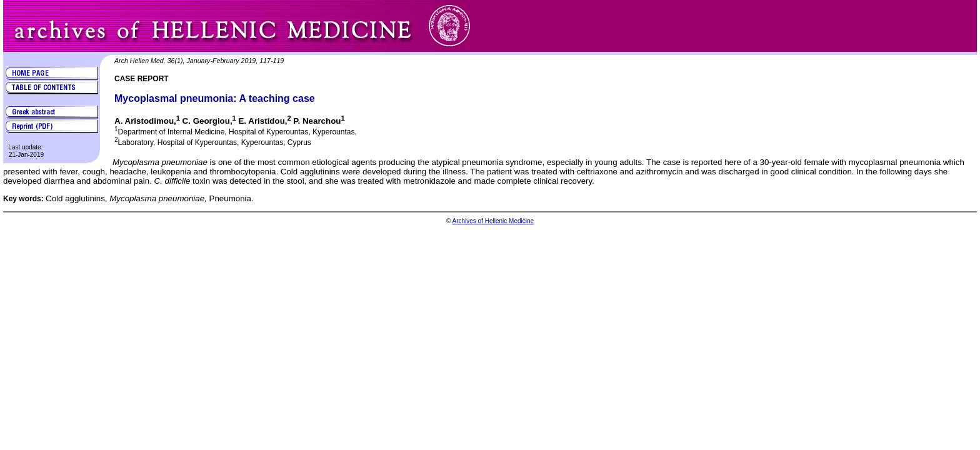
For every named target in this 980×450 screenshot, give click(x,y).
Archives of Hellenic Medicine (493, 221)
